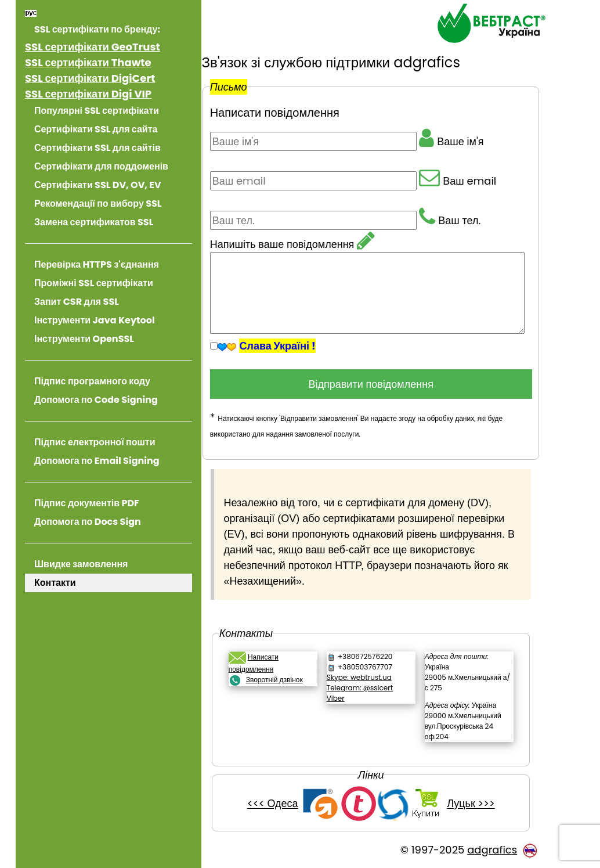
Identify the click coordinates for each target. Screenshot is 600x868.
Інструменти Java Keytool (95, 320)
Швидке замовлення (81, 564)
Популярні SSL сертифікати (97, 111)
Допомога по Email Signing (97, 461)
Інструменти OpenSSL (84, 339)
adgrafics (492, 850)
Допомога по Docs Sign (88, 522)
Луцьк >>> (478, 804)
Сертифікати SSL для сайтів (97, 148)
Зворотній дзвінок (289, 680)
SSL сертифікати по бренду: (97, 29)
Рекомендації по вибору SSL (98, 204)
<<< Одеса (280, 804)
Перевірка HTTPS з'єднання (97, 264)
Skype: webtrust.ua (369, 677)
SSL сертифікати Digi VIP (88, 94)
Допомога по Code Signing (96, 400)
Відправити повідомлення (382, 384)
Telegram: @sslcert (370, 688)
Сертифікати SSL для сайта (96, 129)
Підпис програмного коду (92, 381)
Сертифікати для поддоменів (101, 166)
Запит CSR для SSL (77, 302)
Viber (346, 698)
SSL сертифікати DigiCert (90, 78)
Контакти (55, 583)
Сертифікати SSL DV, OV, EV (98, 185)
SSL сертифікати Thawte (88, 62)
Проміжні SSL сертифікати (94, 283)
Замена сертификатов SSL (94, 222)
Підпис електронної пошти (95, 442)
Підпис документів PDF (87, 503)
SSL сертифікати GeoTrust (93, 47)
